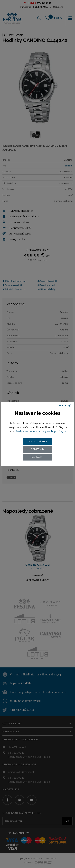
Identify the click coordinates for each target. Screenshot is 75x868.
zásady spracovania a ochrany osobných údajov (40, 431)
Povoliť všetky (37, 442)
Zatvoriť (64, 406)
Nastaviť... (37, 457)
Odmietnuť (37, 449)
